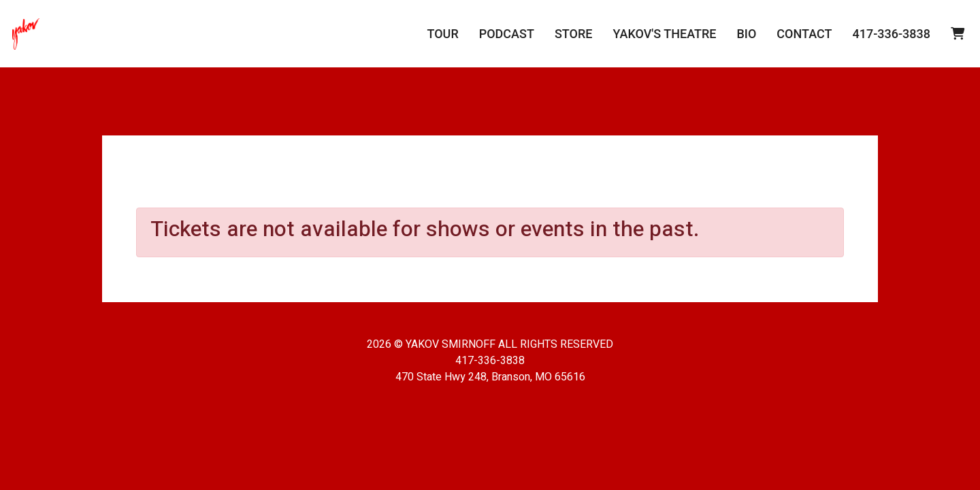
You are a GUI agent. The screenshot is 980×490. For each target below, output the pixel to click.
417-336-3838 (891, 34)
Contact (804, 34)
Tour (442, 34)
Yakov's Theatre (664, 34)
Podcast (507, 34)
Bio (746, 34)
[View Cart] (958, 34)
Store (574, 34)
